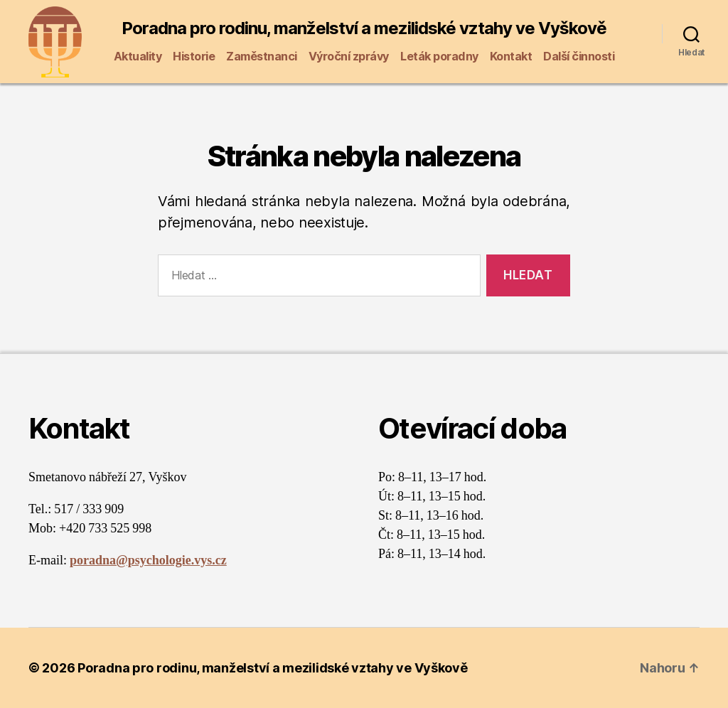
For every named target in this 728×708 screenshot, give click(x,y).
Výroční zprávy (349, 57)
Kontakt (511, 57)
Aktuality (138, 57)
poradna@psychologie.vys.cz (148, 560)
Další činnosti (579, 57)
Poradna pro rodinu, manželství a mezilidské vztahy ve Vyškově (364, 28)
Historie (194, 57)
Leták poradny (439, 57)
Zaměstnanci (262, 57)
